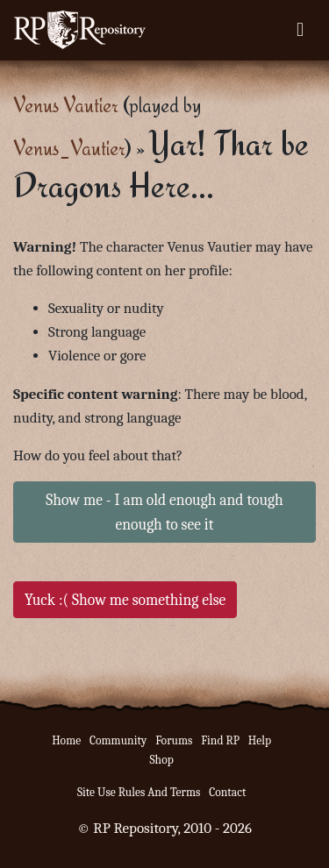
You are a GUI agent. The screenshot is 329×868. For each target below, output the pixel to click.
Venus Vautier (66, 105)
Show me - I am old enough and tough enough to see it (164, 512)
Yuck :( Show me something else (125, 600)
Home (66, 740)
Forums (174, 740)
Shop (161, 760)
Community (118, 740)
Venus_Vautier (69, 148)
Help (260, 740)
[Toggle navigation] (300, 30)
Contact (227, 792)
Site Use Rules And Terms (139, 792)
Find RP (220, 740)
